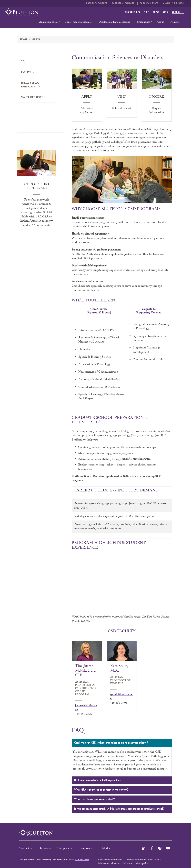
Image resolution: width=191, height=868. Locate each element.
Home (24, 40)
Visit (147, 12)
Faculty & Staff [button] (149, 3)
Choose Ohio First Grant (37, 187)
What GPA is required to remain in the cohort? (121, 790)
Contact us (26, 849)
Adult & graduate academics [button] (115, 22)
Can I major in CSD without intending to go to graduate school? (121, 743)
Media (106, 849)
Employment (88, 849)
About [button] (160, 22)
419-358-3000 (82, 860)
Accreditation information (110, 860)
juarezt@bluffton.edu (86, 708)
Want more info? (32, 97)
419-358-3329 (84, 714)
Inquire (157, 97)
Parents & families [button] (124, 3)
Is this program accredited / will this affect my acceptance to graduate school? (121, 809)
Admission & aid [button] (48, 22)
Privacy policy (141, 864)
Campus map (65, 849)
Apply (156, 12)
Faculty (26, 72)
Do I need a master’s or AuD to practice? (121, 781)
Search (178, 12)
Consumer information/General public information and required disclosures (129, 862)
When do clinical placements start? (121, 800)
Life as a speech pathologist (31, 85)
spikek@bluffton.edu (122, 697)
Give (165, 12)
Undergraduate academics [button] (79, 22)
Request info (133, 12)
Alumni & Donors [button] (173, 3)
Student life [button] (144, 22)
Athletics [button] (176, 22)
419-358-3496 (119, 703)
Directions (45, 849)
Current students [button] (97, 3)
